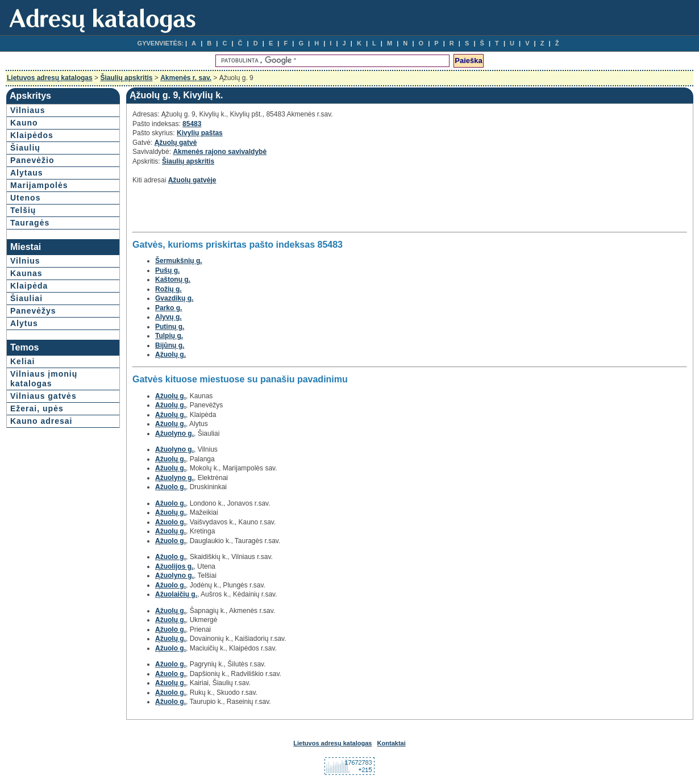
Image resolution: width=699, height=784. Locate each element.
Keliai (22, 361)
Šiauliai (26, 298)
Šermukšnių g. (179, 261)
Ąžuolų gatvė (176, 143)
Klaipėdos (32, 135)
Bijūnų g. (170, 345)
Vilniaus (28, 110)
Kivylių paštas (200, 133)
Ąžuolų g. (170, 355)
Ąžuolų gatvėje (192, 180)
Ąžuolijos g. (174, 566)
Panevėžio (32, 160)
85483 (192, 124)
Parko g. (168, 308)
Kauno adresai (41, 421)
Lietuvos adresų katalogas (50, 78)
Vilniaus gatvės (43, 396)
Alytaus (27, 173)
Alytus (24, 323)
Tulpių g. (169, 336)
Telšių (23, 210)
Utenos (25, 198)
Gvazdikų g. (174, 298)
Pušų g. (167, 270)
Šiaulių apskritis (126, 78)
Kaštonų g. (173, 280)
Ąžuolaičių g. (176, 594)
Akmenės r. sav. (186, 78)
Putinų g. (170, 327)
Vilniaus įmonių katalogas (44, 379)
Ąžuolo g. (170, 487)
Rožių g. (168, 289)
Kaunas (26, 273)
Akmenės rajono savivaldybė (220, 152)
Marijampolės (39, 185)
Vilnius (25, 261)
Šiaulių (25, 148)
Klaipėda (29, 286)
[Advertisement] (265, 211)
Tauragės (30, 223)
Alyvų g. (168, 317)
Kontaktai (392, 743)
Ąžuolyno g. (174, 433)
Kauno (24, 123)
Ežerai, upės (37, 408)
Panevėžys (33, 311)
